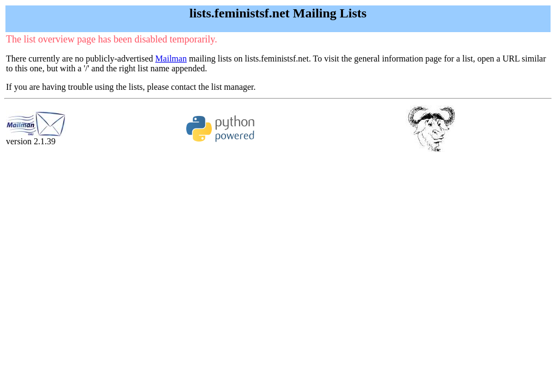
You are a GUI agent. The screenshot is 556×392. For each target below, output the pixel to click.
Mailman (171, 59)
